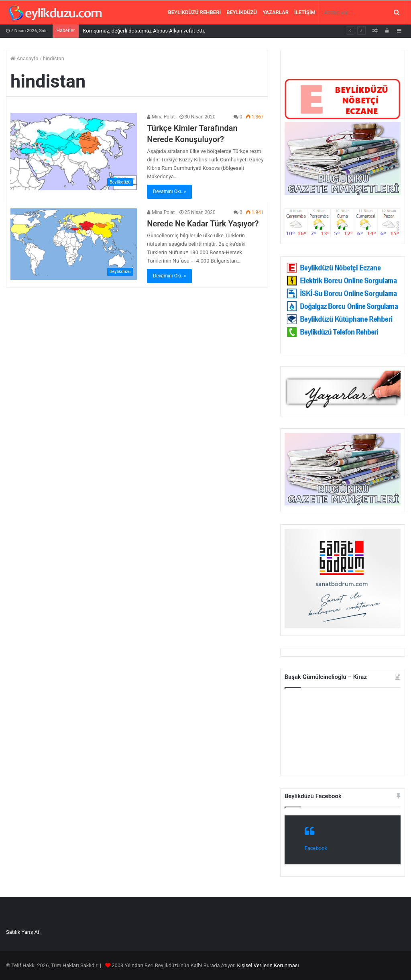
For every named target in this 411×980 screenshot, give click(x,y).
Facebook (316, 848)
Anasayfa (24, 58)
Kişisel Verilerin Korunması (268, 965)
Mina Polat (161, 117)
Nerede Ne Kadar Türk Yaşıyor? (203, 224)
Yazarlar (276, 12)
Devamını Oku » (169, 192)
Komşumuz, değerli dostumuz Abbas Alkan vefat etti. (144, 31)
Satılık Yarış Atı (23, 932)
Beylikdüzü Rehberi (195, 12)
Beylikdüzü (242, 12)
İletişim (305, 12)
